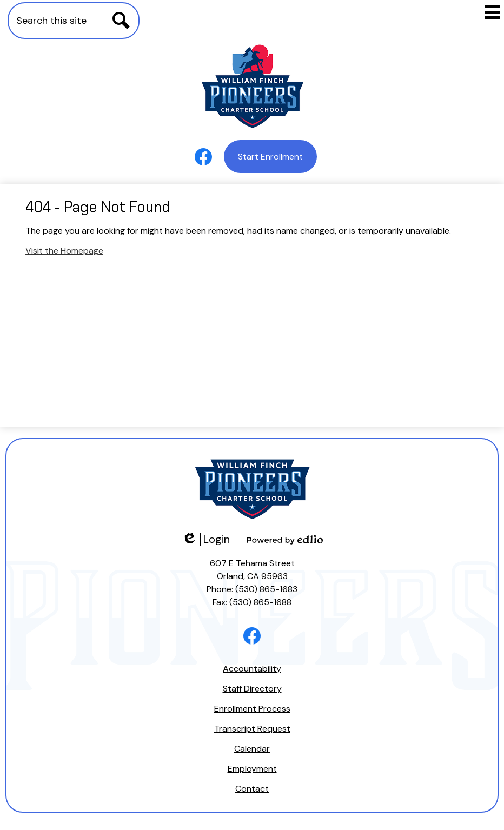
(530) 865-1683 (266, 589)
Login (206, 539)
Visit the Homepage (64, 251)
